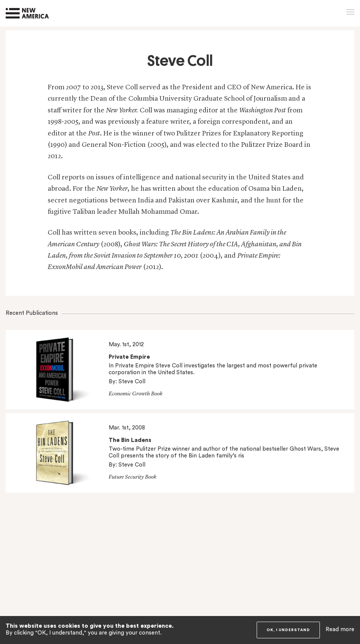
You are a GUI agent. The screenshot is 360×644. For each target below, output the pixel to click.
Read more (340, 629)
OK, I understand (288, 630)
